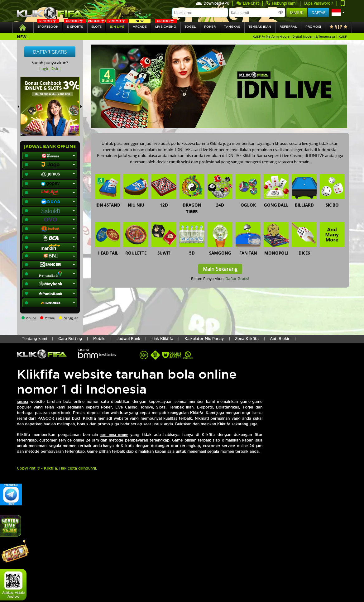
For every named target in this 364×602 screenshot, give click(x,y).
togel (190, 27)
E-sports (75, 25)
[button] (338, 12)
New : (23, 37)
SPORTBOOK (48, 25)
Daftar (318, 12)
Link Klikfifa (162, 339)
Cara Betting (70, 339)
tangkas (232, 27)
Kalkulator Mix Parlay (204, 339)
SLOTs (97, 25)
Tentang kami (34, 339)
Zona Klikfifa (247, 339)
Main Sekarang (220, 269)
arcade (140, 25)
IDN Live (117, 25)
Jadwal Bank (128, 339)
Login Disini (50, 69)
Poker (210, 27)
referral (288, 27)
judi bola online (114, 435)
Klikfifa (22, 402)
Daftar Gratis (50, 52)
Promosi (313, 27)
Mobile (99, 339)
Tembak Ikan (260, 27)
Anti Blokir (280, 339)
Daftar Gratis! (237, 279)
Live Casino (166, 25)
